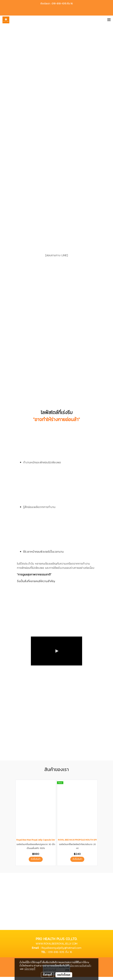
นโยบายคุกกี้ (30, 969)
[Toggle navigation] (109, 20)
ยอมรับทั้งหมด (64, 975)
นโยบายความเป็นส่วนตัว (80, 966)
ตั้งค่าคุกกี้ (47, 975)
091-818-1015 (56, 952)
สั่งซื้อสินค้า (36, 859)
